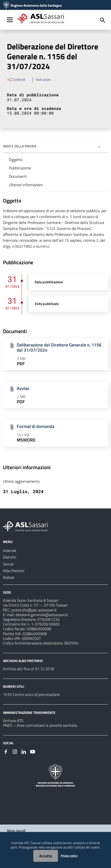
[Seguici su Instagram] (15, 751)
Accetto (46, 856)
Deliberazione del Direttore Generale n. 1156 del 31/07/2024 (59, 347)
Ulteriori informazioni (26, 185)
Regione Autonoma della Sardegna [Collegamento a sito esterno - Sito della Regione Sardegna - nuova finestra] (36, 5)
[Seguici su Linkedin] (24, 751)
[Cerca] (103, 20)
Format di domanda (36, 426)
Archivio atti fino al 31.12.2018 (28, 669)
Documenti (18, 176)
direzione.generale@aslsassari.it (42, 615)
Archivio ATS (13, 721)
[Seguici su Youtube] (33, 751)
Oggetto (16, 160)
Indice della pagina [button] (20, 146)
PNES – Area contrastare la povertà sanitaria (40, 725)
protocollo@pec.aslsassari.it (34, 610)
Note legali (16, 831)
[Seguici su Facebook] (6, 751)
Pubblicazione (20, 168)
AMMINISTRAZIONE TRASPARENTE (29, 713)
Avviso (23, 388)
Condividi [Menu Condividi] (16, 80)
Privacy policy (69, 856)
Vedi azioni (40, 80)
